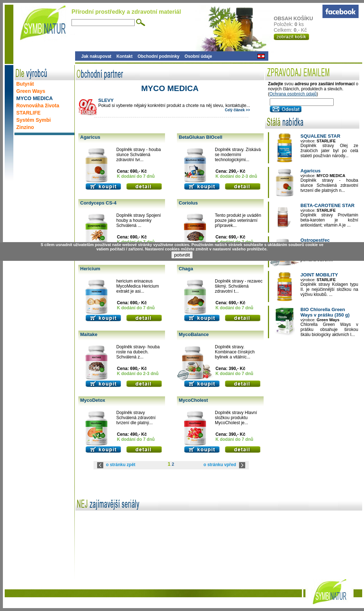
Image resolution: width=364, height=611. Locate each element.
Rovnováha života (38, 106)
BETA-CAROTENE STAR (328, 205)
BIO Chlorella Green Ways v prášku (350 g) (325, 312)
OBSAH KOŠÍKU (298, 18)
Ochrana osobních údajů (293, 94)
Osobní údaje (198, 56)
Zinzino (25, 127)
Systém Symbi (34, 120)
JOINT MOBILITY (319, 275)
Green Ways (31, 91)
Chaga (186, 269)
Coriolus (188, 203)
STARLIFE (28, 113)
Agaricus (90, 137)
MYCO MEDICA (34, 98)
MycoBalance (194, 334)
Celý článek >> (238, 110)
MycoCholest (193, 400)
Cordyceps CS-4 (98, 203)
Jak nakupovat (96, 56)
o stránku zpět (121, 465)
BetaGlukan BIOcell (201, 137)
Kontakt (124, 56)
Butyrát (25, 84)
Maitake (89, 334)
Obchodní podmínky (159, 56)
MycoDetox (93, 400)
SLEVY (106, 100)
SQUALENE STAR (320, 136)
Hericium (90, 269)
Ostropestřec (315, 240)
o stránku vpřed (220, 465)
